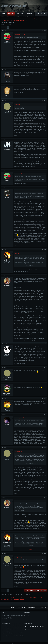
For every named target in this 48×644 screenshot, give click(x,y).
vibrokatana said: (18, 191)
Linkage (30, 550)
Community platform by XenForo (20, 642)
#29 (45, 275)
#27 (45, 187)
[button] (14, 14)
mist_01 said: (18, 104)
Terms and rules (22, 608)
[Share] (43, 31)
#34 (45, 414)
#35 (45, 448)
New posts (27, 615)
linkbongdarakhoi (20, 635)
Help (38, 608)
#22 (45, 69)
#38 (45, 553)
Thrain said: (17, 253)
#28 (45, 250)
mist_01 (4, 25)
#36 (45, 497)
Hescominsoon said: (19, 34)
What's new (20, 14)
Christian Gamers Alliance (13, 6)
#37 (45, 532)
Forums (11, 14)
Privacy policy (32, 608)
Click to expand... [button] (30, 266)
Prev (4, 27)
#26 (45, 170)
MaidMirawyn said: (19, 418)
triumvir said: (18, 451)
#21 (45, 31)
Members (29, 14)
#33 (45, 399)
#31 (45, 367)
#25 (45, 139)
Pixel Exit (38, 642)
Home (4, 14)
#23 (45, 85)
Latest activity (28, 618)
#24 (45, 101)
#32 (45, 383)
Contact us (14, 608)
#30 (45, 344)
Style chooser (6, 604)
